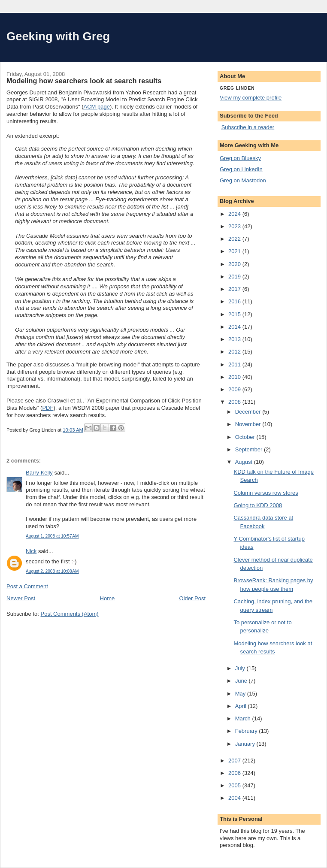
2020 (235, 264)
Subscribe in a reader (248, 127)
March (244, 718)
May (241, 694)
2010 (235, 377)
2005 (235, 785)
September (250, 449)
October (246, 437)
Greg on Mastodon (243, 180)
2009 (235, 389)
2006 (235, 773)
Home (107, 598)
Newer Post (21, 598)
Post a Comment (27, 586)
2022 (235, 239)
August (245, 462)
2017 (235, 289)
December (249, 412)
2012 (235, 352)
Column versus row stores (266, 493)
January (246, 744)
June (242, 681)
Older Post (192, 598)
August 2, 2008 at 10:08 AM (52, 571)
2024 (235, 214)
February (247, 731)
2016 (235, 301)
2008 (235, 402)
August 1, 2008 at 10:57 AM (52, 536)
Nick (31, 551)
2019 (235, 277)
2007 (235, 761)
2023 (235, 226)
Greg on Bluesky (240, 158)
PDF (48, 408)
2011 (235, 364)
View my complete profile (251, 98)
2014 (235, 327)
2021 (235, 251)
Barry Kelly (39, 473)
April (242, 706)
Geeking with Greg (58, 36)
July (241, 668)
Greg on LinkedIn (241, 169)
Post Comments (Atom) (70, 614)
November (249, 424)
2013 (235, 339)
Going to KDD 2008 (258, 505)
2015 (235, 314)
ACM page (96, 107)
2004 (235, 798)
